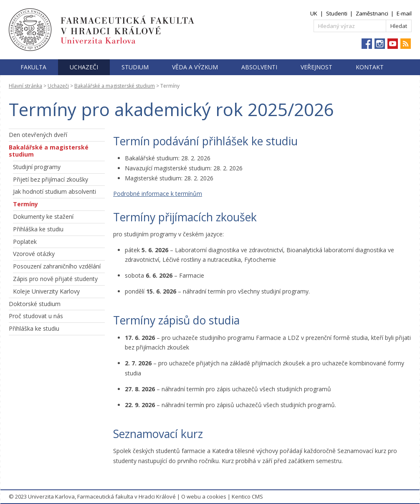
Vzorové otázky (34, 254)
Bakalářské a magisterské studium (115, 86)
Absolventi (259, 67)
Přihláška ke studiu (38, 229)
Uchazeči (84, 67)
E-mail (404, 13)
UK (314, 13)
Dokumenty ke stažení (43, 217)
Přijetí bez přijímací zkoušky (51, 179)
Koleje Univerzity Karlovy (46, 291)
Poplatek (25, 242)
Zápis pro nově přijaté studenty (55, 279)
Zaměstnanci (372, 13)
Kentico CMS (247, 496)
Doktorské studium (35, 304)
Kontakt (370, 67)
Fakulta (33, 67)
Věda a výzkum (195, 67)
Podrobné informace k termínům (158, 194)
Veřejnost (316, 67)
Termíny (25, 204)
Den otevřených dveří (38, 135)
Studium (135, 67)
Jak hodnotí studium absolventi (54, 191)
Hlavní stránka (25, 86)
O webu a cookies (204, 496)
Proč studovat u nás (36, 316)
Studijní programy (37, 167)
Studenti (337, 13)
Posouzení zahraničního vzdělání (57, 266)
